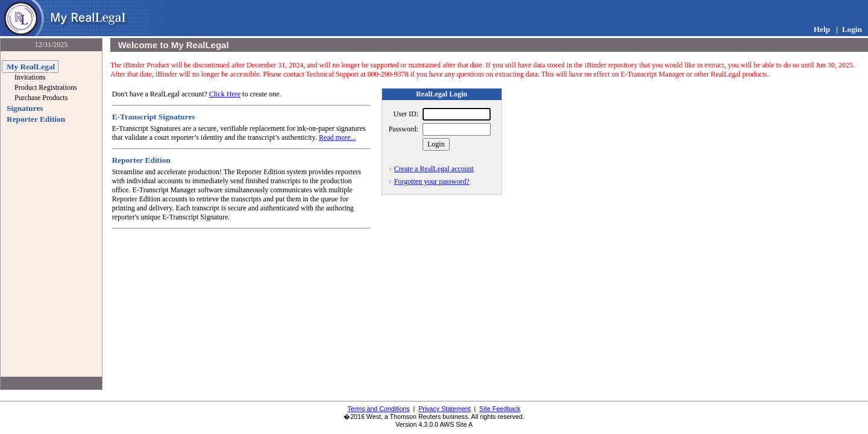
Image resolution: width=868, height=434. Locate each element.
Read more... (337, 137)
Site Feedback (500, 409)
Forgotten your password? (432, 181)
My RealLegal (31, 67)
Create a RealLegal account (434, 169)
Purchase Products (41, 98)
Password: (404, 129)
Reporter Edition (36, 119)
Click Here (225, 94)
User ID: (406, 114)
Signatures (25, 108)
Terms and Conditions (379, 409)
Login (852, 29)
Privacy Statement (444, 409)
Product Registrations (46, 87)
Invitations (30, 77)
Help (822, 29)
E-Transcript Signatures (154, 117)
